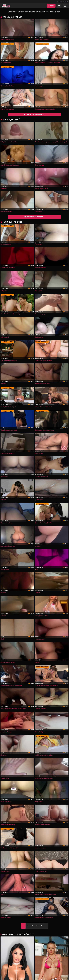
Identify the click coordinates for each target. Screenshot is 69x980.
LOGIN (66, 2)
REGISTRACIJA (60, 2)
